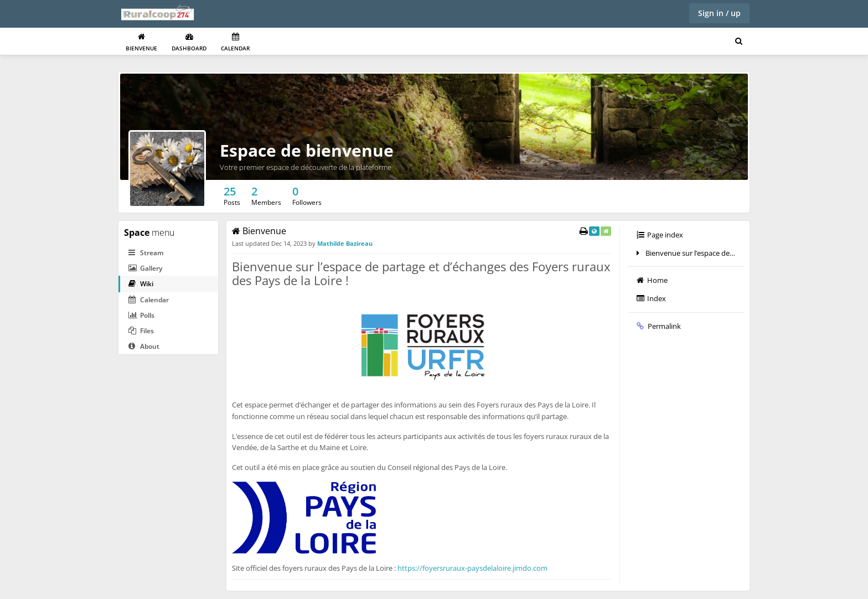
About (144, 346)
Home (652, 280)
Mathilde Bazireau (345, 243)
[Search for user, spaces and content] (739, 42)
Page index (660, 235)
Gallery (145, 268)
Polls (141, 315)
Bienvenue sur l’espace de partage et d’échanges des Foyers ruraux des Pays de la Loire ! (690, 253)
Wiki (141, 284)
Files (141, 331)
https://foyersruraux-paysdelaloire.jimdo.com (472, 568)
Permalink (659, 326)
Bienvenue (141, 42)
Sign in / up (719, 13)
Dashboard (189, 42)
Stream (146, 253)
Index (651, 298)
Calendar (235, 42)
